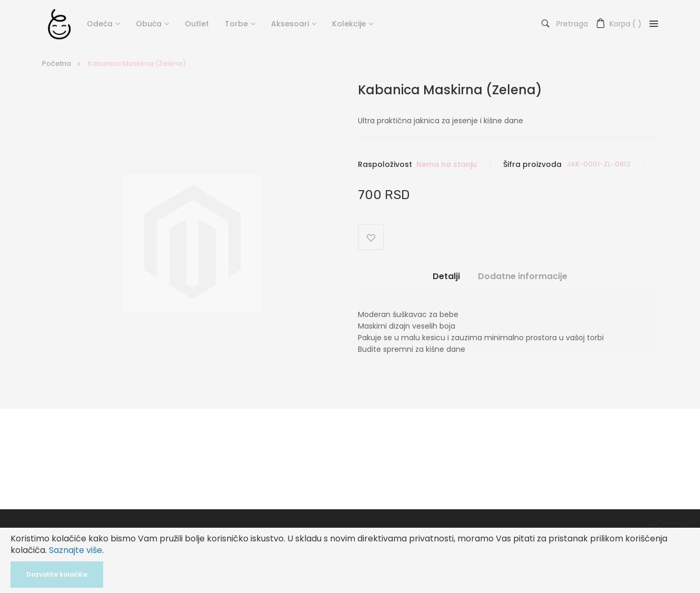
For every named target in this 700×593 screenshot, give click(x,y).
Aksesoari (290, 24)
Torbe (236, 24)
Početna (57, 63)
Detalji (446, 276)
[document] (350, 560)
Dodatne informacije (523, 276)
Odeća (100, 24)
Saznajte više (76, 550)
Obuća (149, 24)
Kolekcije (349, 24)
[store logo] (59, 24)
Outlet (197, 24)
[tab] (446, 280)
